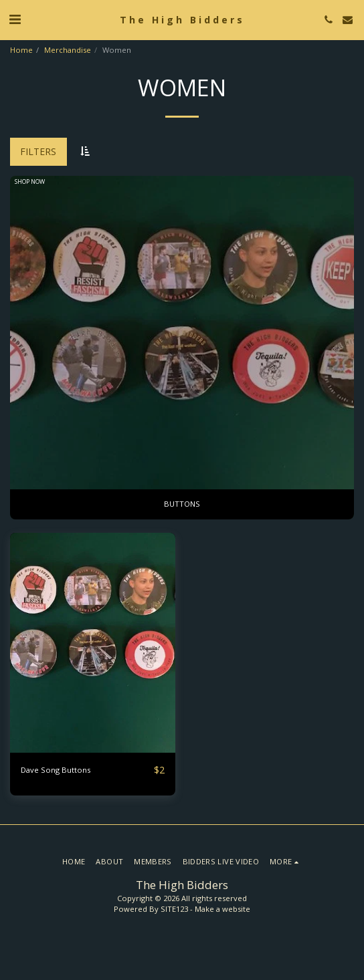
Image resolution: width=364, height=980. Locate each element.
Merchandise (68, 50)
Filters (38, 151)
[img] (93, 643)
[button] (15, 19)
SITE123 (174, 909)
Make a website (222, 909)
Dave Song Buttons (56, 770)
